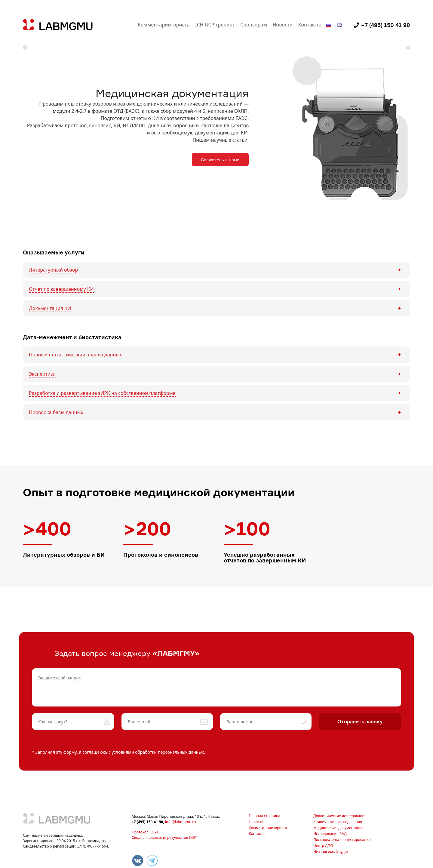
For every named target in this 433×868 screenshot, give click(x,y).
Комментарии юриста (164, 25)
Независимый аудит (331, 852)
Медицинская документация (338, 828)
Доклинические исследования (340, 816)
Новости (283, 25)
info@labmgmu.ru (181, 822)
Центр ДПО (323, 846)
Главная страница (264, 816)
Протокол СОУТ (145, 832)
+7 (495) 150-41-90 (147, 822)
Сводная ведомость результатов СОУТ (165, 837)
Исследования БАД (330, 834)
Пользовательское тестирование (342, 840)
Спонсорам (254, 25)
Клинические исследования (338, 822)
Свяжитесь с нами (220, 160)
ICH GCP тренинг (215, 25)
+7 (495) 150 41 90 (386, 25)
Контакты (309, 25)
